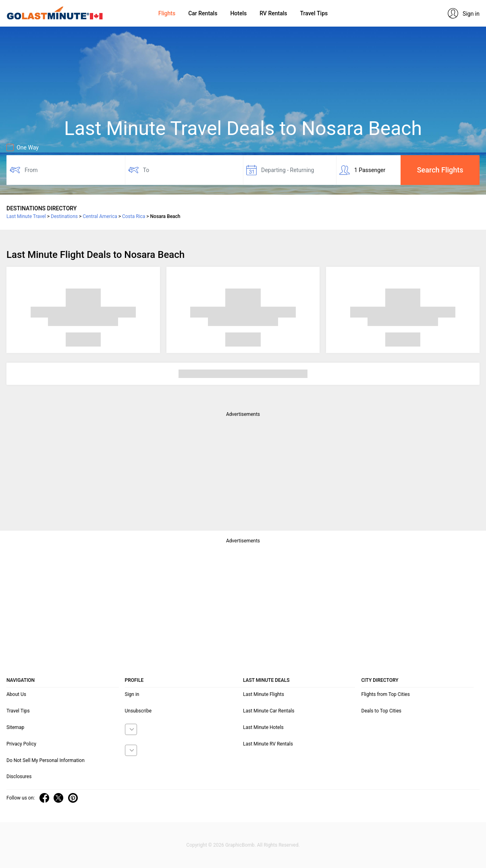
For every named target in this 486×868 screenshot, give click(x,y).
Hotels (238, 13)
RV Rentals (273, 13)
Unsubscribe (138, 711)
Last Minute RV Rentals (268, 744)
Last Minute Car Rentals (269, 711)
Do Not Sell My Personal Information (46, 760)
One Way (23, 147)
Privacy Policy (21, 744)
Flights (167, 13)
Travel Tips (314, 13)
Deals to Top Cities (382, 711)
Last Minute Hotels (263, 727)
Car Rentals (203, 13)
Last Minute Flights (264, 694)
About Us (16, 694)
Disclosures (19, 777)
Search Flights (440, 170)
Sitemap (15, 727)
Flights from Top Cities (386, 694)
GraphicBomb (240, 845)
